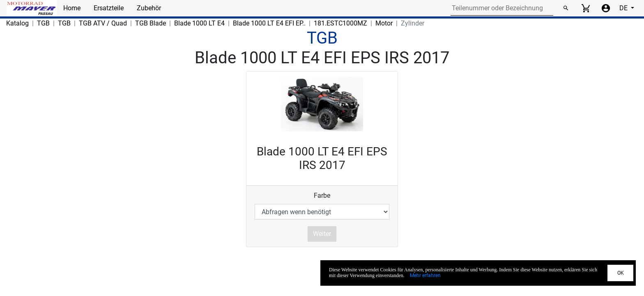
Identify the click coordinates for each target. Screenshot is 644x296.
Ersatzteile (109, 8)
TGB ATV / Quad (103, 23)
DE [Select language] (624, 8)
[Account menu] (606, 8)
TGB (43, 23)
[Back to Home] (32, 8)
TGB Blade (151, 23)
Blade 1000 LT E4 (199, 23)
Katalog (17, 23)
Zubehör (149, 8)
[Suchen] (566, 8)
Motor (384, 23)
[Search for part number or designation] (502, 8)
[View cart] (586, 8)
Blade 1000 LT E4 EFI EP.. (269, 23)
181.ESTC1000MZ (340, 23)
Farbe (322, 195)
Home (72, 8)
